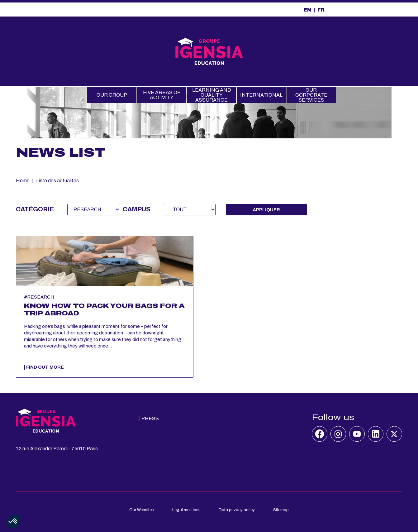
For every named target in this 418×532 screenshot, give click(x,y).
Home (23, 181)
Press (150, 418)
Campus (137, 209)
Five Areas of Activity (162, 95)
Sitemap (281, 510)
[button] (13, 521)
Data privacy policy (237, 510)
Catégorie (35, 209)
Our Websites (142, 510)
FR (321, 10)
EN (307, 10)
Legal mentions (186, 510)
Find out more (45, 367)
